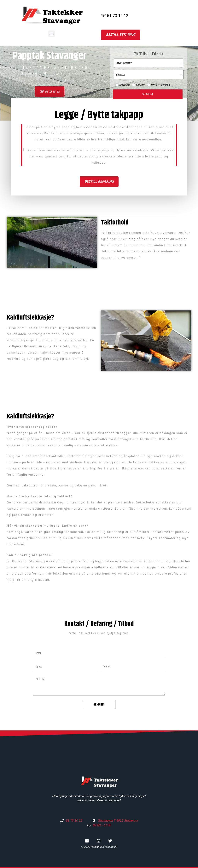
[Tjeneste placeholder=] (149, 75)
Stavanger (123, 85)
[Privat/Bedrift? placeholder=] (148, 63)
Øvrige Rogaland (158, 85)
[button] (52, 34)
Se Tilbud (148, 94)
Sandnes (139, 85)
